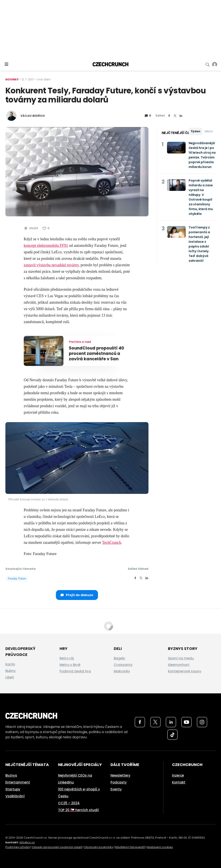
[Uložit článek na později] (31, 228)
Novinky (12, 79)
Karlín (10, 664)
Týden (195, 131)
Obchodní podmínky (99, 847)
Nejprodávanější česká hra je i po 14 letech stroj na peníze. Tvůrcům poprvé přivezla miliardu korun (202, 155)
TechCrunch (112, 542)
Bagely (119, 658)
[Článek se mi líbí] (46, 228)
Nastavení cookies (160, 847)
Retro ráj (67, 658)
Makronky (122, 671)
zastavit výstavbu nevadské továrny (51, 265)
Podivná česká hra (75, 671)
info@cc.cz (27, 842)
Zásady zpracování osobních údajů (57, 847)
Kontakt (179, 782)
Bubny (11, 671)
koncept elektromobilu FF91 (46, 246)
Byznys (11, 775)
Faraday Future (17, 578)
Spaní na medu (181, 658)
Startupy (13, 789)
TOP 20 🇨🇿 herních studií (78, 810)
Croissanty (123, 665)
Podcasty (119, 782)
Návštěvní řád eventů (130, 847)
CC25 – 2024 (69, 803)
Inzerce (178, 775)
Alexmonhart (179, 665)
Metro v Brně (70, 665)
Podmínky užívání (18, 847)
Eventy (116, 789)
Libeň (10, 677)
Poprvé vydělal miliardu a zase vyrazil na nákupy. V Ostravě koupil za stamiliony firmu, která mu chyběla (201, 197)
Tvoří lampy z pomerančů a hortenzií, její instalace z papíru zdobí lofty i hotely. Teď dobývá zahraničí (199, 244)
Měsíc (209, 131)
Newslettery (120, 775)
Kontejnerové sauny (185, 671)
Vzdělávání (15, 796)
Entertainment (18, 782)
